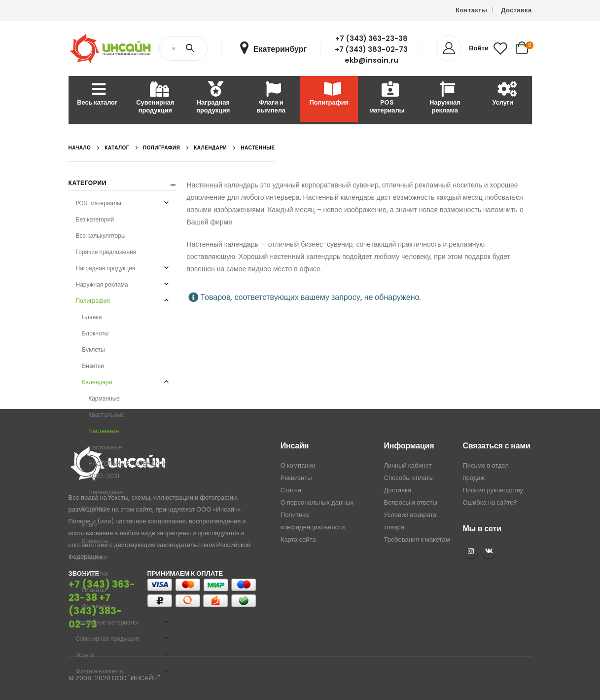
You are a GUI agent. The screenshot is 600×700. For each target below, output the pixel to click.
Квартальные (106, 415)
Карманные (104, 398)
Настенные (104, 431)
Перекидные (106, 492)
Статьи (291, 490)
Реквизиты (296, 478)
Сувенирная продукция (155, 98)
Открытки (95, 573)
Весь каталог (97, 94)
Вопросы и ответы (411, 502)
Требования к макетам (417, 539)
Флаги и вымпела (271, 98)
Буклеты (93, 350)
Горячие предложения (106, 252)
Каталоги (94, 508)
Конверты (95, 541)
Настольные (105, 447)
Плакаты (94, 590)
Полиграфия (329, 94)
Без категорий (95, 219)
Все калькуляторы (101, 236)
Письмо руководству (493, 490)
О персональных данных (317, 502)
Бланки (92, 317)
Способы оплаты (409, 478)
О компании (298, 465)
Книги (89, 525)
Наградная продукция (213, 98)
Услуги (503, 94)
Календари (97, 382)
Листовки (94, 557)
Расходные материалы (561, 98)
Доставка (516, 10)
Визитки (93, 366)
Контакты (471, 10)
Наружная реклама (445, 98)
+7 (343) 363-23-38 (371, 38)
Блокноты (95, 333)
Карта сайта (298, 539)
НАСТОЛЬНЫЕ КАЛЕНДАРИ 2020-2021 (127, 470)
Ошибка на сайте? (490, 502)
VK (489, 551)
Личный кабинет (408, 465)
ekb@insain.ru (371, 60)
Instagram (471, 551)
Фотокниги (96, 606)
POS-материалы (99, 203)
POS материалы (387, 98)
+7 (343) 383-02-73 (371, 49)
